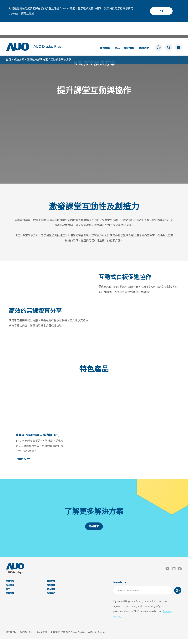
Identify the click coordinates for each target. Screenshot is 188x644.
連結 (32, 13)
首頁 (9, 44)
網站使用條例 (27, 637)
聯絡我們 (144, 32)
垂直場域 (105, 32)
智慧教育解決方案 (37, 44)
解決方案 (19, 44)
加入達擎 (51, 594)
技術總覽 (51, 586)
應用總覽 (10, 598)
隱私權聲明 (42, 637)
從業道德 (55, 637)
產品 (117, 32)
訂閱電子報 (11, 637)
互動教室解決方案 (61, 44)
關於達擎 (129, 32)
